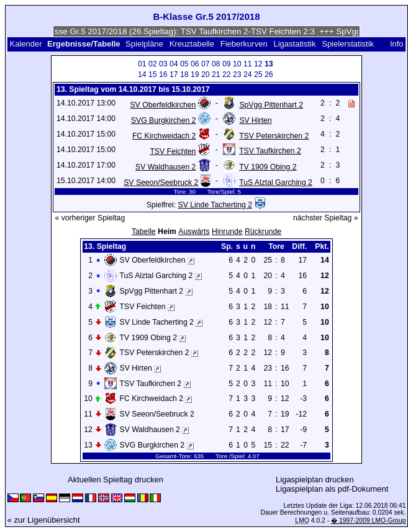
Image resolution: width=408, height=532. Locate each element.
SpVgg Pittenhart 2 (271, 105)
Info (397, 44)
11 (248, 64)
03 (163, 64)
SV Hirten (255, 120)
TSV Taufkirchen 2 (270, 151)
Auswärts (194, 232)
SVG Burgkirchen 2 (164, 120)
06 (195, 64)
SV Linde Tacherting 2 (215, 205)
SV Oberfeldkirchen (163, 105)
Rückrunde (263, 232)
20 (206, 74)
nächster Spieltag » (326, 218)
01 (142, 64)
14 (142, 74)
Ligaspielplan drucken (315, 480)
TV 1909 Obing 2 (268, 167)
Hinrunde (227, 232)
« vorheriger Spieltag (90, 218)
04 (174, 64)
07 (206, 64)
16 (163, 74)
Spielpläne (144, 44)
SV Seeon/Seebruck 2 (161, 183)
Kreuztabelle (192, 44)
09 (227, 64)
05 (184, 64)
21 (216, 74)
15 (153, 74)
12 (258, 64)
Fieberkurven (244, 44)
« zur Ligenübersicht (44, 520)
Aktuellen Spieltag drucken (116, 480)
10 (237, 64)
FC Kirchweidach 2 (164, 136)
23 (237, 74)
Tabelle (144, 232)
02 (153, 64)
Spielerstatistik (349, 44)
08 (216, 64)
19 (195, 74)
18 (184, 74)
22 (227, 74)
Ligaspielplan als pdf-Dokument (332, 489)
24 (248, 74)
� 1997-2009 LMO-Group (368, 521)
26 (269, 74)
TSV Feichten (173, 151)
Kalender (25, 44)
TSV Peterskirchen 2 (274, 136)
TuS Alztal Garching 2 (276, 183)
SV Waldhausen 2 (165, 167)
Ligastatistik (294, 44)
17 (174, 74)
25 (258, 74)
